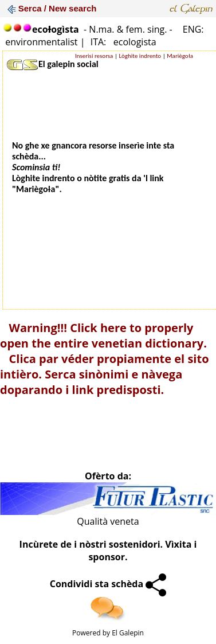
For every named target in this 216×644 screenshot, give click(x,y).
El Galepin (128, 633)
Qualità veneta (108, 521)
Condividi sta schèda (108, 584)
